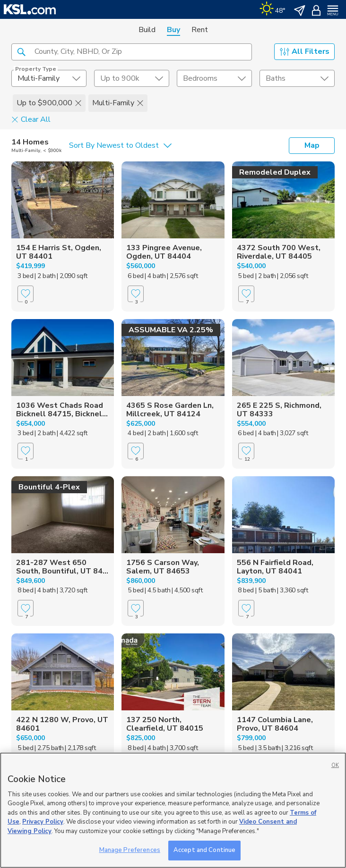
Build (147, 30)
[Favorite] (26, 294)
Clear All (31, 119)
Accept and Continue (204, 850)
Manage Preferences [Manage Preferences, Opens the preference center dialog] (130, 850)
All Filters (305, 51)
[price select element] (132, 78)
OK (335, 765)
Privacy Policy (43, 822)
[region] (173, 810)
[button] (21, 51)
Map (312, 145)
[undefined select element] (49, 78)
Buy (173, 30)
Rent (200, 30)
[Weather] (272, 9)
